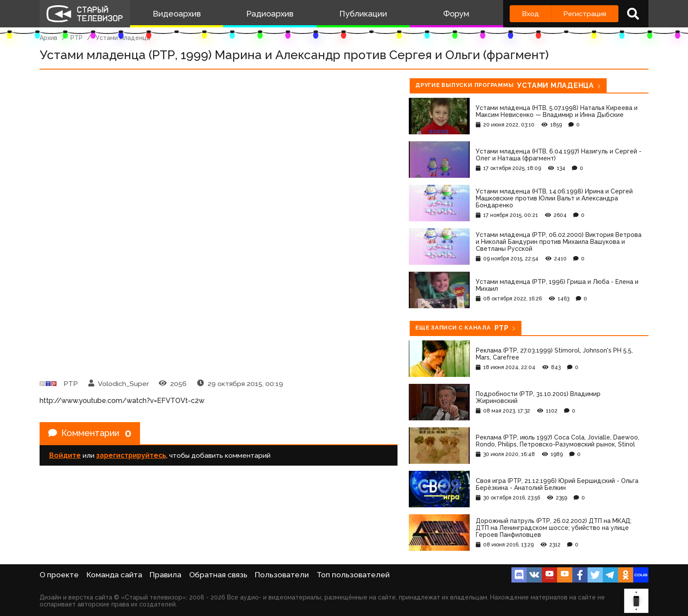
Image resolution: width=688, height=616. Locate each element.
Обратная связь (218, 575)
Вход (530, 14)
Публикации (363, 14)
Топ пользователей (353, 575)
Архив (48, 38)
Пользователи (282, 575)
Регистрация (585, 14)
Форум (456, 14)
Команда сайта (114, 575)
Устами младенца (123, 38)
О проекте (59, 575)
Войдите (65, 455)
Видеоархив (177, 14)
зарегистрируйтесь (131, 455)
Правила (165, 575)
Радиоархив (270, 14)
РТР (77, 38)
